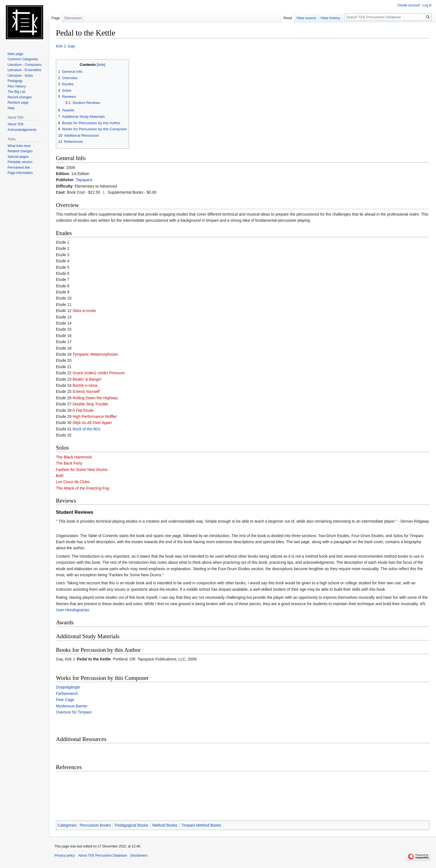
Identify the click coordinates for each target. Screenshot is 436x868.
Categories (67, 825)
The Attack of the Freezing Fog (82, 488)
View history (330, 18)
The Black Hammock (74, 457)
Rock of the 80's (86, 429)
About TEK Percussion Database (102, 855)
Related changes (20, 151)
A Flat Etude (83, 410)
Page (56, 18)
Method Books (165, 825)
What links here (19, 146)
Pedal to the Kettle (94, 659)
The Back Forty (69, 463)
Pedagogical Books (132, 825)
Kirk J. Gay (65, 46)
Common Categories (23, 59)
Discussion (73, 18)
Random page (18, 103)
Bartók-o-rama (85, 385)
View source (306, 18)
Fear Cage (65, 700)
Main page (15, 54)
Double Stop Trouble (90, 404)
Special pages (18, 157)
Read (288, 18)
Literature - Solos (20, 76)
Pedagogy (15, 81)
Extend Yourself (86, 391)
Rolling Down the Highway (95, 398)
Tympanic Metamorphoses (95, 354)
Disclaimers (139, 855)
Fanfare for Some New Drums (82, 470)
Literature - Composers (25, 65)
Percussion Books (95, 825)
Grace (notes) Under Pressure (99, 373)
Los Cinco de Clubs (73, 482)
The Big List (16, 92)
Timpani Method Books (201, 825)
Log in (427, 5)
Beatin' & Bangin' (87, 379)
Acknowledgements (22, 130)
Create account (409, 5)
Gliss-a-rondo (84, 311)
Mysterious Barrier (72, 706)
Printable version (20, 162)
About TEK (16, 124)
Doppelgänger (68, 687)
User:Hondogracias (73, 610)
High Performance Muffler (95, 416)
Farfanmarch (67, 694)
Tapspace (84, 180)
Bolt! (60, 476)
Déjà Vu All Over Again (92, 423)
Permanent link (19, 168)
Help (11, 108)
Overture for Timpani (74, 712)
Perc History (17, 86)
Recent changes (20, 97)
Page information (20, 173)
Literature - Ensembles (24, 70)
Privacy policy (65, 855)
